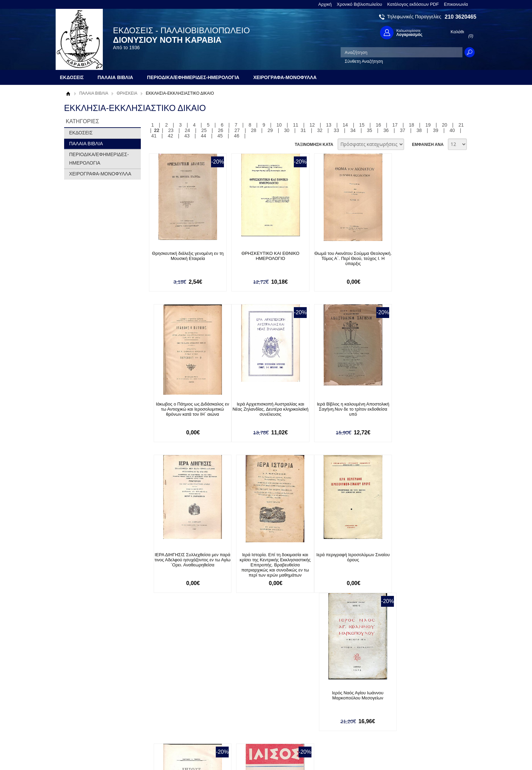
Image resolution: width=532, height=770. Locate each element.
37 (403, 130)
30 (287, 130)
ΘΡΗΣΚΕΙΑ (127, 93)
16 (378, 125)
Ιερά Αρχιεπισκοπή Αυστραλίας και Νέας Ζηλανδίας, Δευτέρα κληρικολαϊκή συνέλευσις (186, 409)
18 (412, 125)
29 (270, 130)
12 (312, 125)
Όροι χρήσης (81, 707)
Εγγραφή (242, 707)
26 (221, 130)
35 (369, 130)
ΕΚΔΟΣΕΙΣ (81, 133)
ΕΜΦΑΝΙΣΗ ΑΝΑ (428, 145)
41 (154, 136)
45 (220, 136)
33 (337, 130)
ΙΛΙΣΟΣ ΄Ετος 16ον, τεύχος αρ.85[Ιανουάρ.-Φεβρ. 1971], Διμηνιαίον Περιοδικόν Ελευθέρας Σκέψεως (420, 563)
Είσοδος (242, 696)
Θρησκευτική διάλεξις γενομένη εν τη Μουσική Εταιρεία (185, 256)
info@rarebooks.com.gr (421, 729)
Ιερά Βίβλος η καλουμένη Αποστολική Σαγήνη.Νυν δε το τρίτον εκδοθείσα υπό (264, 409)
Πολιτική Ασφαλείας (170, 724)
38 (419, 130)
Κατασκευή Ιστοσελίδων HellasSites (433, 754)
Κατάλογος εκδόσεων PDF (413, 4)
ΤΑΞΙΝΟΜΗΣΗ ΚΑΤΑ (314, 145)
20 (445, 125)
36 (386, 130)
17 (395, 125)
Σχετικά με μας (83, 696)
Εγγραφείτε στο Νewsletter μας (194, 659)
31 (303, 130)
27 (237, 130)
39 (436, 130)
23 (171, 130)
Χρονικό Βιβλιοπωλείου (360, 4)
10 (279, 125)
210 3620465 (461, 17)
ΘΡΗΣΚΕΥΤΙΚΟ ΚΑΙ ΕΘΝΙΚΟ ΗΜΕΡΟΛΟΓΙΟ (264, 256)
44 (204, 136)
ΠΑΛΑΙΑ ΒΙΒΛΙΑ (94, 93)
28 (254, 130)
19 (428, 125)
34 (353, 130)
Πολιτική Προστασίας (89, 717)
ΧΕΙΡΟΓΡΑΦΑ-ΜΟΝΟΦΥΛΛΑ (100, 174)
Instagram (339, 718)
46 (237, 136)
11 (296, 125)
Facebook (338, 696)
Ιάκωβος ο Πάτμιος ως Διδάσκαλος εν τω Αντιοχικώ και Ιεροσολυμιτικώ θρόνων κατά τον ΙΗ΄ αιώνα (420, 258)
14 (345, 125)
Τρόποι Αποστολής (169, 713)
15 (362, 125)
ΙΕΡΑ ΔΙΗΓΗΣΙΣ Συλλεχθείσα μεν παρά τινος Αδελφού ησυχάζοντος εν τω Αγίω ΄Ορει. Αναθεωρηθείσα (342, 409)
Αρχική (325, 4)
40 (452, 130)
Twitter (335, 707)
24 (188, 130)
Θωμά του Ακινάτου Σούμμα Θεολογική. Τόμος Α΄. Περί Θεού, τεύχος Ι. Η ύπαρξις (342, 258)
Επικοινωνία (456, 4)
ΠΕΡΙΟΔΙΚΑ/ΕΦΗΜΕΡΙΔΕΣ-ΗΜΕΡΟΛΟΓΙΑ (99, 159)
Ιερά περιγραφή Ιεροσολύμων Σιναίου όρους (186, 558)
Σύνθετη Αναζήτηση (364, 61)
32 (320, 130)
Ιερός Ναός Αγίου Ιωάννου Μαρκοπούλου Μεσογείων (264, 558)
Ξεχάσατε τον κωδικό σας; (259, 717)
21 (461, 125)
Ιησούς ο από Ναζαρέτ (342, 555)
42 (170, 136)
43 (187, 136)
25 (204, 130)
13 (329, 125)
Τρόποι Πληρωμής (169, 703)
